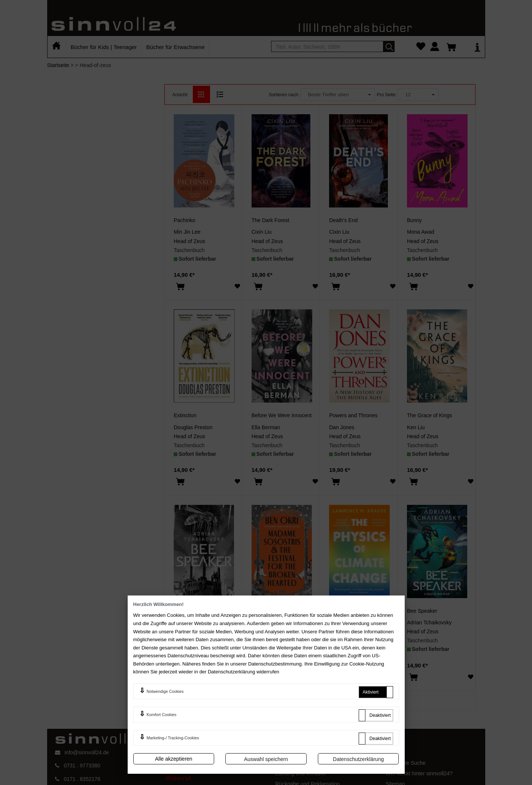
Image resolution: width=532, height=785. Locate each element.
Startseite (58, 65)
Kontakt (394, 752)
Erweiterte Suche (406, 763)
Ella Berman (266, 427)
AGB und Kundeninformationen (201, 752)
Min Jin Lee (187, 232)
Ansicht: (180, 95)
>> (301, 697)
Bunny (414, 220)
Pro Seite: (387, 95)
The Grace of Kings (430, 415)
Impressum (178, 765)
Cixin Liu (262, 232)
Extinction (185, 415)
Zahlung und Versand (300, 773)
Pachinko (185, 220)
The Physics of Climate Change (366, 611)
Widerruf (178, 778)
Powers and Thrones (353, 415)
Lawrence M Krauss (352, 622)
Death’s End (343, 220)
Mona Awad (421, 232)
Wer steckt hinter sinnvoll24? (419, 773)
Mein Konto (289, 763)
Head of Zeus (189, 241)
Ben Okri (262, 622)
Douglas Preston (193, 427)
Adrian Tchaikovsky (196, 622)
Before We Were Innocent (282, 415)
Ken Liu (416, 427)
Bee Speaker (189, 611)
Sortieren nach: (284, 95)
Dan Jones (342, 427)
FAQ (281, 752)
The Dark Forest (270, 220)
